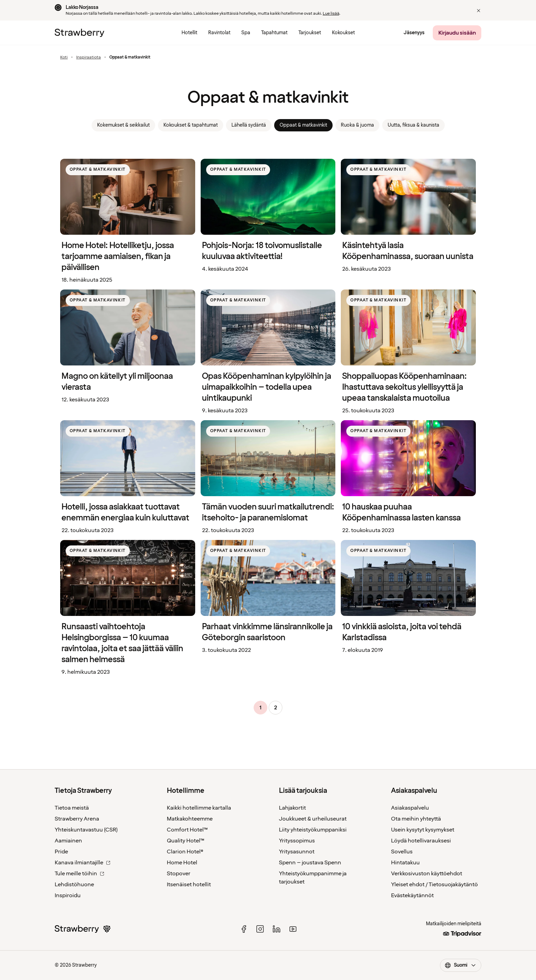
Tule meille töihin (79, 874)
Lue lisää (331, 14)
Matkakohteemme (190, 819)
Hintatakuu (405, 863)
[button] (479, 11)
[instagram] (260, 929)
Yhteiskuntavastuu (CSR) (86, 830)
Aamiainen (68, 841)
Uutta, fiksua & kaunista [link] (413, 125)
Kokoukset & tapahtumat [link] (191, 125)
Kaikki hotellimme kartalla (199, 808)
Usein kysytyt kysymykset (423, 830)
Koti (64, 57)
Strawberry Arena (77, 819)
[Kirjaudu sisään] (457, 33)
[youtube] (293, 929)
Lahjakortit (292, 808)
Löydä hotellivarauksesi (421, 841)
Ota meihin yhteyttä (416, 819)
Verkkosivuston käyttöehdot (427, 874)
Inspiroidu (68, 895)
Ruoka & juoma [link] (357, 125)
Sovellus (402, 852)
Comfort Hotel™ (187, 830)
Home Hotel (182, 863)
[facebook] (244, 929)
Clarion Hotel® (185, 852)
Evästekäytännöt (412, 895)
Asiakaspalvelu (410, 808)
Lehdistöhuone (74, 885)
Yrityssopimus (297, 841)
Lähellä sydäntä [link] (249, 125)
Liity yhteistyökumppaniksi (313, 830)
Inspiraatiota (89, 57)
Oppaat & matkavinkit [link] (303, 125)
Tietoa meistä (72, 808)
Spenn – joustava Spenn (310, 863)
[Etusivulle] (79, 33)
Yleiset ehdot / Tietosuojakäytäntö (434, 885)
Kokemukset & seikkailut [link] (123, 125)
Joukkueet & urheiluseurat (313, 819)
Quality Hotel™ (186, 841)
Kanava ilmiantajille (83, 863)
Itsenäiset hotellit (189, 885)
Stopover (179, 874)
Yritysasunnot (297, 852)
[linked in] (277, 929)
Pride (61, 852)
